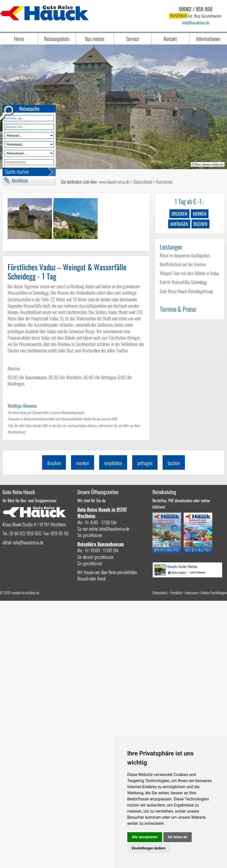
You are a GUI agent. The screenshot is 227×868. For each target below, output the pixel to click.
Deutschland (143, 182)
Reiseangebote (57, 39)
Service (133, 39)
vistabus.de (32, 593)
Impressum (191, 593)
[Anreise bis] (29, 127)
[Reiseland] (29, 144)
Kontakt (170, 39)
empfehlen (113, 463)
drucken (179, 214)
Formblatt (176, 593)
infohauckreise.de (196, 23)
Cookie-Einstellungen (214, 593)
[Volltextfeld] (29, 162)
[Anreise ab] (29, 118)
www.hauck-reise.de (114, 182)
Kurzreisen (164, 182)
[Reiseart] (29, 136)
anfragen (179, 224)
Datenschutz (160, 593)
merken (200, 214)
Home (19, 39)
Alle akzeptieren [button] (145, 837)
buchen (200, 224)
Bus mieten (95, 39)
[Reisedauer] (29, 153)
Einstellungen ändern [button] (149, 848)
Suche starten (17, 171)
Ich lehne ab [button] (178, 837)
